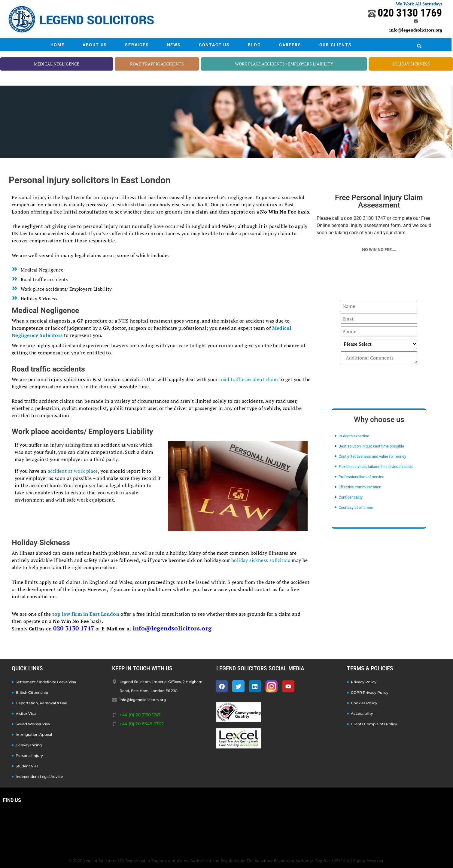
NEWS (174, 45)
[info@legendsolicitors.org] (416, 21)
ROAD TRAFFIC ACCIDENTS (157, 64)
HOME (58, 45)
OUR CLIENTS (336, 45)
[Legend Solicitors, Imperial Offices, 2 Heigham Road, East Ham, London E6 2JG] (227, 829)
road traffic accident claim (249, 379)
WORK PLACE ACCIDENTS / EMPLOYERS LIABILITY (284, 64)
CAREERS (290, 45)
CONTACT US (214, 45)
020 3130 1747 (74, 628)
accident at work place (73, 471)
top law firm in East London (86, 614)
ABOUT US (95, 45)
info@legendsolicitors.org (416, 30)
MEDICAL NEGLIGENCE (57, 64)
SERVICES (137, 45)
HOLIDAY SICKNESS (411, 64)
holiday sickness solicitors (261, 560)
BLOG (254, 45)
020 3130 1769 (410, 13)
